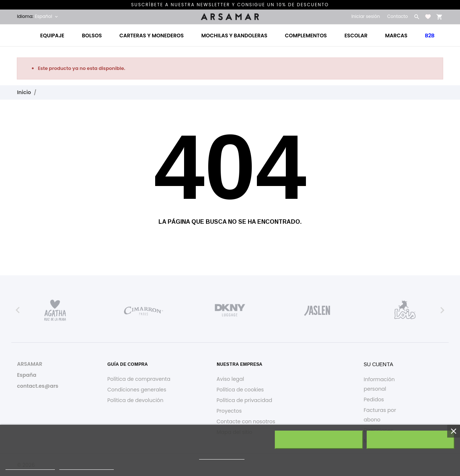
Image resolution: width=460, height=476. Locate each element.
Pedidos (374, 399)
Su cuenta (378, 364)
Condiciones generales (137, 390)
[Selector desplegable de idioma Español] (47, 16)
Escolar (356, 36)
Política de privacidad (244, 400)
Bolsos (92, 36)
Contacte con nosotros (246, 421)
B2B (430, 36)
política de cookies (222, 456)
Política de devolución (135, 400)
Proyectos (229, 411)
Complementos (306, 36)
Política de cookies (240, 390)
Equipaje (52, 36)
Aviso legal (230, 379)
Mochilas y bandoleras (234, 36)
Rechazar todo (319, 440)
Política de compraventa (139, 379)
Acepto (410, 440)
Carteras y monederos (152, 36)
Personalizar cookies (87, 466)
